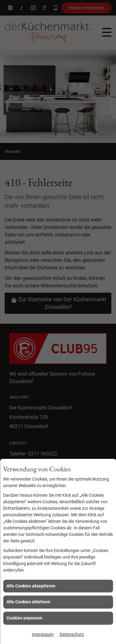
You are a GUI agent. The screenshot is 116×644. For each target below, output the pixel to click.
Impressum (43, 634)
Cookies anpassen (24, 618)
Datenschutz (72, 634)
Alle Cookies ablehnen (28, 602)
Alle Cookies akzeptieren (31, 586)
